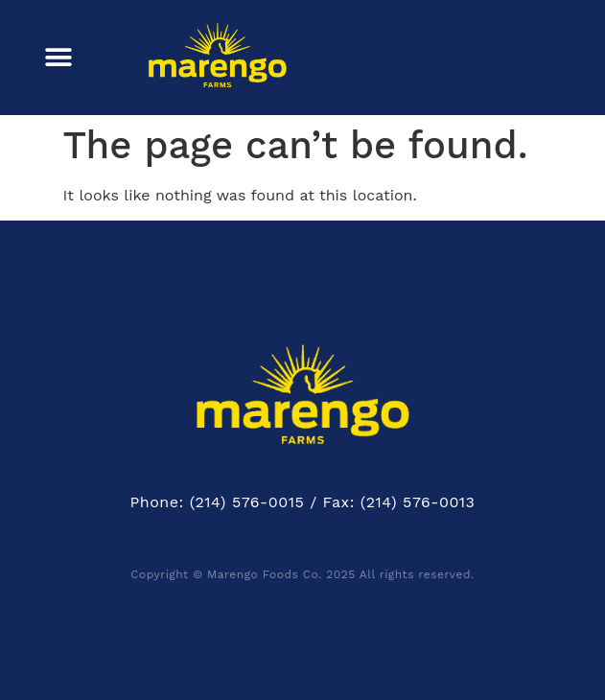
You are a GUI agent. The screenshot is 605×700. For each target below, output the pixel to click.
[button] (58, 58)
